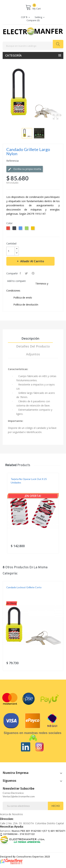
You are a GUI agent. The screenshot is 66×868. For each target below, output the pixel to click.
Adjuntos (33, 354)
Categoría (14, 55)
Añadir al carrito (32, 261)
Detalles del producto (33, 346)
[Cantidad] (11, 251)
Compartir (21, 273)
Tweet (27, 273)
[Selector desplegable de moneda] (26, 17)
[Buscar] (33, 46)
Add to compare (16, 281)
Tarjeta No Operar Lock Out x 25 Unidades (29, 481)
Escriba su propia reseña (25, 169)
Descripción (30, 338)
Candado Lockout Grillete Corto (24, 587)
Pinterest (33, 273)
